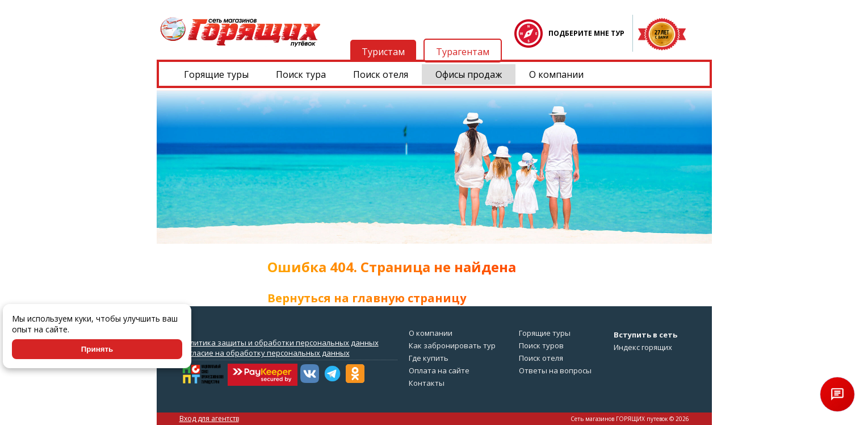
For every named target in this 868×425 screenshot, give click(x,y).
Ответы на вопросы (555, 370)
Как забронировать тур (452, 345)
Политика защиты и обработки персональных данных (280, 343)
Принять (97, 349)
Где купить (429, 358)
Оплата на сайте (439, 370)
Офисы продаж (469, 74)
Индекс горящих (643, 347)
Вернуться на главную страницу (367, 298)
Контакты (427, 383)
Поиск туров (541, 345)
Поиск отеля (381, 74)
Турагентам (463, 52)
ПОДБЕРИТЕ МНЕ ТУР (586, 33)
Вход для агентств (209, 418)
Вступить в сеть (645, 335)
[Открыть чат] (837, 394)
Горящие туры (216, 74)
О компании (556, 74)
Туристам (383, 52)
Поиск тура (301, 74)
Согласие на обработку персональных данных (265, 353)
